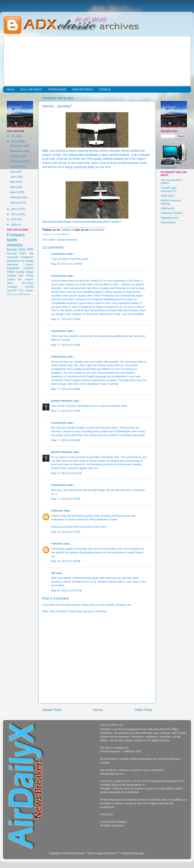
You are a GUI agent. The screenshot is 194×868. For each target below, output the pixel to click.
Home (11, 89)
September (17, 161)
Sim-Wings (28, 283)
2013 (14, 141)
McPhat (27, 294)
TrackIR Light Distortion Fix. (169, 189)
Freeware (16, 235)
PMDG (11, 272)
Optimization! (168, 222)
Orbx (22, 249)
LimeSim (28, 268)
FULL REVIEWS (31, 89)
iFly (31, 253)
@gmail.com (117, 774)
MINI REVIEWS (83, 89)
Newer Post (52, 710)
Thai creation (26, 291)
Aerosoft (12, 253)
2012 (14, 209)
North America (15, 242)
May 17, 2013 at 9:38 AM (66, 440)
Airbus (30, 265)
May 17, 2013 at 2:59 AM (66, 319)
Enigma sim (14, 279)
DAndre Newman (62, 401)
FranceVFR (17, 294)
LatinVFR (12, 291)
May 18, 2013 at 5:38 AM (66, 561)
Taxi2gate (12, 287)
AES (9, 294)
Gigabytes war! (170, 218)
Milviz (10, 283)
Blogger (140, 853)
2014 (14, 136)
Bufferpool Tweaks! (172, 213)
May (13, 182)
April (13, 187)
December (16, 146)
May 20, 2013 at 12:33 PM (66, 590)
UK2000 (29, 287)
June (13, 177)
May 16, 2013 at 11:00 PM (66, 264)
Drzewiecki (13, 261)
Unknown (57, 511)
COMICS (105, 89)
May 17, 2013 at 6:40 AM (66, 345)
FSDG (30, 276)
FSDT (23, 253)
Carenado (13, 257)
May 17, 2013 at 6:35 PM (66, 499)
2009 (14, 225)
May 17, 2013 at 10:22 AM (66, 473)
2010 (14, 219)
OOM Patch (168, 196)
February (16, 197)
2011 (14, 214)
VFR (30, 249)
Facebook (96, 230)
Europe (12, 249)
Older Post (143, 710)
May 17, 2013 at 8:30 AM (66, 389)
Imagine (29, 279)
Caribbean (27, 257)
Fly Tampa (27, 261)
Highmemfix (168, 208)
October (15, 156)
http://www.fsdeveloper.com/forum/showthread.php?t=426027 (82, 222)
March (14, 192)
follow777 (114, 853)
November (16, 151)
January (15, 203)
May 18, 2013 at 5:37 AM (66, 532)
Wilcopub (12, 265)
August (15, 166)
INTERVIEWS (57, 89)
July (13, 172)
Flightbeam (13, 268)
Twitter (66, 230)
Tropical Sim (15, 276)
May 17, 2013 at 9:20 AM (66, 411)
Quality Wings (25, 272)
